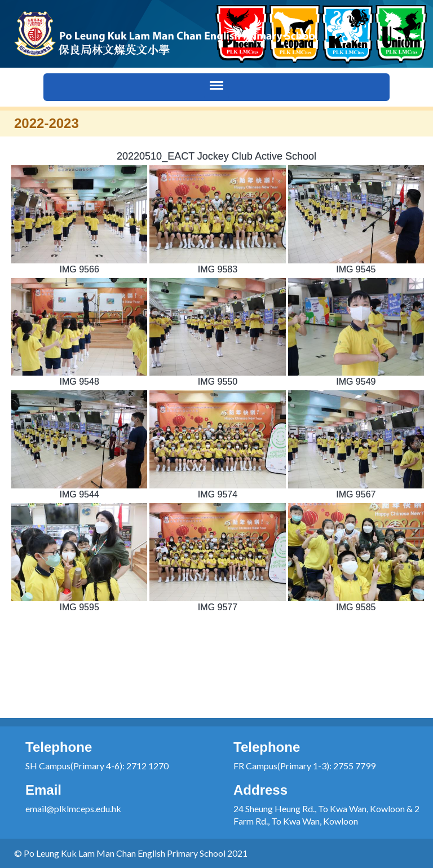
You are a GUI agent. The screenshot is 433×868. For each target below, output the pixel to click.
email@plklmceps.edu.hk (73, 808)
